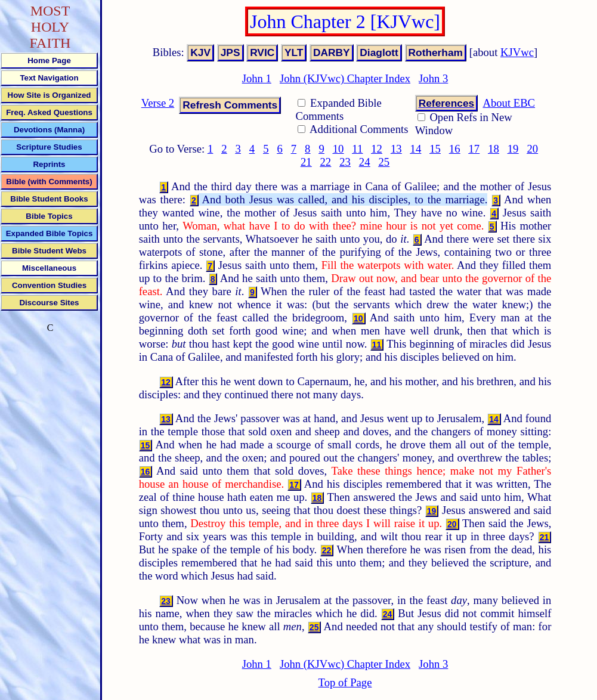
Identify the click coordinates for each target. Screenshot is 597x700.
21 (306, 162)
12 (377, 149)
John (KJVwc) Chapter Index (345, 78)
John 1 (257, 78)
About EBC (509, 103)
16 (455, 149)
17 (474, 149)
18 (494, 149)
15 (435, 149)
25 (384, 162)
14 (416, 149)
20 (532, 149)
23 (345, 162)
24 (365, 162)
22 (326, 162)
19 (513, 149)
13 (396, 149)
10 (338, 149)
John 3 (433, 78)
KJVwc (517, 52)
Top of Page (345, 682)
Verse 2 (158, 103)
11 (357, 149)
